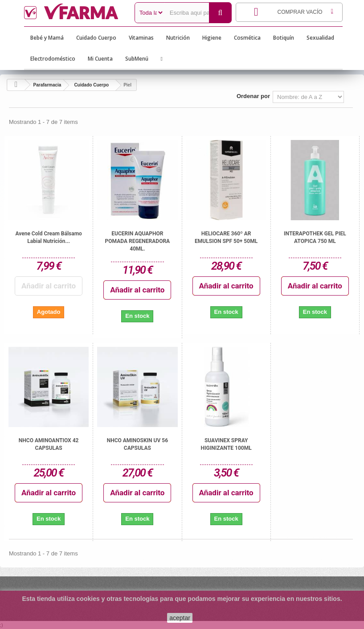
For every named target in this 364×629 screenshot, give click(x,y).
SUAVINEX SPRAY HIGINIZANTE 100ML (226, 444)
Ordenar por (253, 96)
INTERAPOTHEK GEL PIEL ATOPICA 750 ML (315, 237)
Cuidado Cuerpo (96, 38)
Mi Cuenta (100, 59)
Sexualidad (320, 38)
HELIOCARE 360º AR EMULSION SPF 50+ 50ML (226, 237)
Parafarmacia (47, 85)
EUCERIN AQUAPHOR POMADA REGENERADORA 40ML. (138, 241)
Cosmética (247, 38)
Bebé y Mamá (47, 38)
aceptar (180, 618)
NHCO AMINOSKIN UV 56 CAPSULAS (137, 444)
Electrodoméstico (53, 59)
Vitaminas (141, 38)
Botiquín (284, 38)
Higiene (212, 38)
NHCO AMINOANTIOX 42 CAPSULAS (49, 444)
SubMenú (137, 59)
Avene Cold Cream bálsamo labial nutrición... (48, 237)
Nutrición (178, 38)
